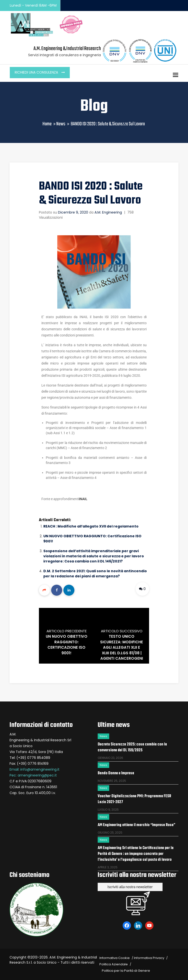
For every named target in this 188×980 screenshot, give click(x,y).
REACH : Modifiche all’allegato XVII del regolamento (91, 526)
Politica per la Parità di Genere (126, 971)
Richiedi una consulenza (37, 72)
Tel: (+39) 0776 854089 (30, 758)
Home (47, 124)
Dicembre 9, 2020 (73, 212)
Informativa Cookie (115, 958)
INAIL (83, 499)
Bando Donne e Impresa (116, 773)
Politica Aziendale (114, 964)
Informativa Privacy (149, 958)
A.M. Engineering (108, 212)
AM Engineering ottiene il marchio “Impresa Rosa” (136, 825)
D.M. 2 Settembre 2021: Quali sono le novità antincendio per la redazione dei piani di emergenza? (95, 574)
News (61, 124)
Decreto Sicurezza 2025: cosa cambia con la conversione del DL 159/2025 (132, 747)
